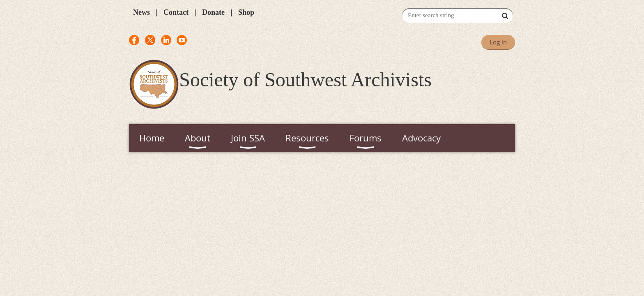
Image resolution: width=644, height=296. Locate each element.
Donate (213, 12)
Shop (246, 12)
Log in (498, 42)
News (141, 12)
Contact (176, 12)
